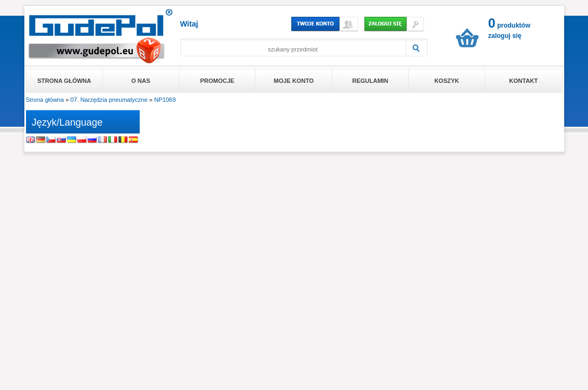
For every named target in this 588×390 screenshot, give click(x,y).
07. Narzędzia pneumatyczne (109, 100)
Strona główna (64, 81)
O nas (141, 81)
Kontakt (523, 81)
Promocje (217, 81)
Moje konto (294, 81)
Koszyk (447, 81)
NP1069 (165, 100)
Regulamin (370, 81)
